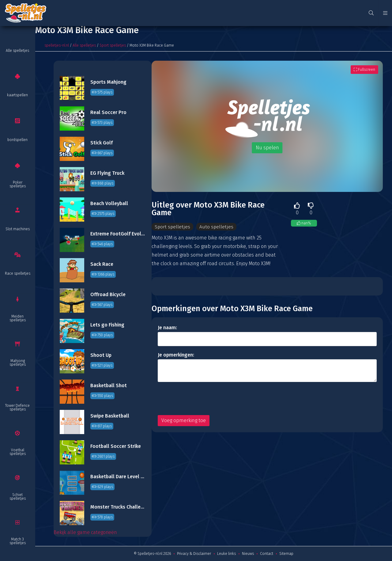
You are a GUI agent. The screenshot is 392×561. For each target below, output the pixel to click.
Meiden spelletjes (18, 318)
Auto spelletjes (216, 227)
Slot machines (18, 229)
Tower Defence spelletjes (17, 407)
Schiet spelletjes (18, 497)
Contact (267, 554)
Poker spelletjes (18, 184)
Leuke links (226, 554)
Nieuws (248, 554)
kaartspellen (17, 95)
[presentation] (204, 399)
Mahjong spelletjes (18, 363)
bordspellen (17, 140)
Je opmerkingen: (176, 355)
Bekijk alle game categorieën (85, 532)
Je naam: (167, 328)
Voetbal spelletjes (18, 452)
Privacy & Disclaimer (194, 554)
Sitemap (286, 554)
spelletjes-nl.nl (57, 45)
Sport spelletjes (113, 45)
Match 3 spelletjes (18, 541)
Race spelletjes (18, 273)
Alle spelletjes (17, 51)
